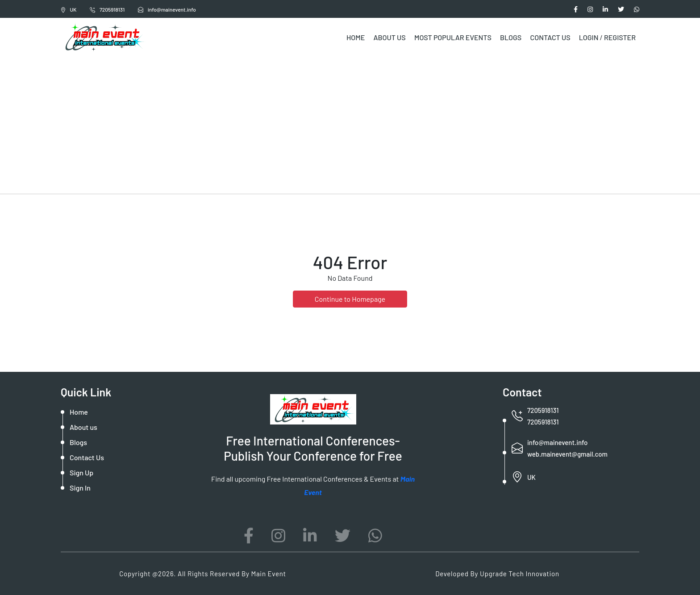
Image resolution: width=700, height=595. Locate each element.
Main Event (268, 574)
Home (356, 37)
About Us (389, 37)
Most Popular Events (453, 37)
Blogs (511, 37)
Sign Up (81, 472)
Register (620, 37)
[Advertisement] (350, 124)
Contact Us (550, 37)
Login (589, 37)
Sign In (80, 488)
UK (69, 9)
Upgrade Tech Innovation (520, 574)
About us (83, 427)
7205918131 (107, 9)
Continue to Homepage (350, 299)
